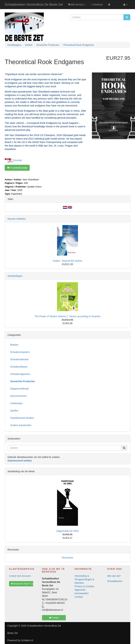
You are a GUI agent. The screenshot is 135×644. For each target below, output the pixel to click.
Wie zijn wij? (114, 576)
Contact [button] (54, 618)
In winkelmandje (17, 168)
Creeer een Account (20, 576)
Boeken (14, 345)
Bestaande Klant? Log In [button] (22, 584)
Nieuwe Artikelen (17, 219)
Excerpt (18, 160)
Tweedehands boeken (22, 418)
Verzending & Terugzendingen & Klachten (84, 579)
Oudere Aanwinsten (21, 425)
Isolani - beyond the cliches (68, 261)
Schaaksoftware (19, 367)
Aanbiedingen (15, 276)
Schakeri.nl (27, 640)
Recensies (67, 558)
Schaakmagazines (20, 374)
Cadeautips (16, 403)
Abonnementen (18, 396)
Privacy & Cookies (84, 586)
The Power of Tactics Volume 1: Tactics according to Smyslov (67, 316)
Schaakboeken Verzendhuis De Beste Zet (34, 5)
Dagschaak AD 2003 (67, 531)
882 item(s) (77, 5)
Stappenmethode (19, 389)
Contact (79, 597)
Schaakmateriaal (19, 359)
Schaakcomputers (20, 352)
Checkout (97, 5)
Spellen (14, 411)
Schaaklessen (115, 581)
